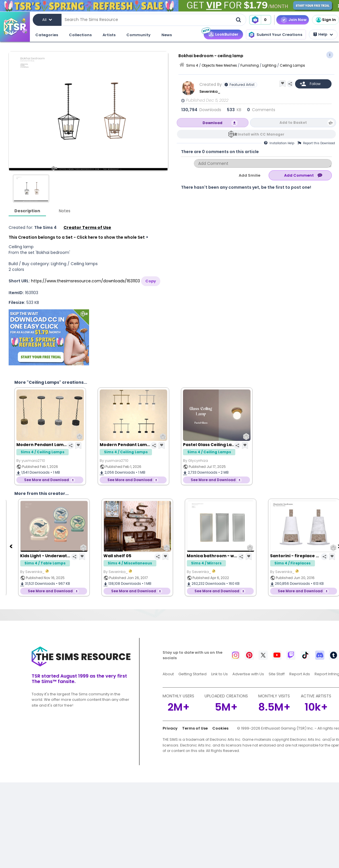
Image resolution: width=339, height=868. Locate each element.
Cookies (220, 728)
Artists (109, 35)
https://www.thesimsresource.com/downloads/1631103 (85, 281)
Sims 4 (192, 65)
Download (212, 123)
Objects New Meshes (219, 65)
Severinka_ (210, 91)
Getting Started (192, 674)
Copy (151, 281)
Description (27, 211)
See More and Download (47, 480)
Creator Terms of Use (87, 227)
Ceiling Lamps (292, 65)
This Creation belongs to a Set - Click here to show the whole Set (77, 237)
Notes (65, 211)
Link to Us (219, 674)
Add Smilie (250, 175)
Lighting (269, 65)
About (168, 674)
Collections (80, 35)
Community (138, 35)
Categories (47, 35)
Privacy (170, 728)
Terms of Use (195, 728)
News (167, 35)
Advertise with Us (248, 674)
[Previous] (11, 546)
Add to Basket (293, 123)
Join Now (297, 20)
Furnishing (250, 65)
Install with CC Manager (261, 134)
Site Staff (277, 674)
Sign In (325, 20)
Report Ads (300, 674)
